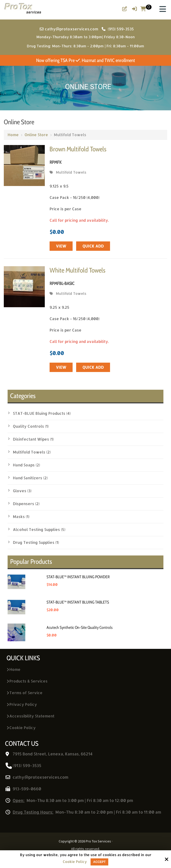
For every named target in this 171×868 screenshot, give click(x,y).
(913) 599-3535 (118, 29)
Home (13, 135)
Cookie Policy (75, 862)
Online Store (36, 135)
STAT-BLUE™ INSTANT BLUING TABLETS (78, 602)
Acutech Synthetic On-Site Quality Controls (80, 627)
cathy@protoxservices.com (69, 29)
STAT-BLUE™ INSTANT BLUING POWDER (78, 577)
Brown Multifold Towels (78, 149)
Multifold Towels (71, 172)
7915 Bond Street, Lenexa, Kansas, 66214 (53, 754)
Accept (99, 862)
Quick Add (93, 246)
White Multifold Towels (77, 270)
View (61, 246)
